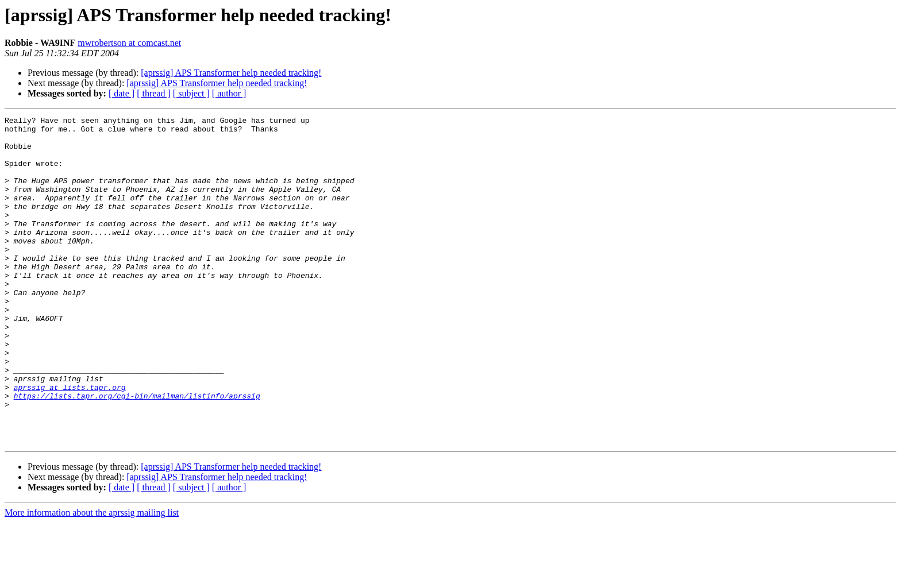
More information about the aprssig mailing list (92, 578)
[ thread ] (154, 93)
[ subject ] (191, 93)
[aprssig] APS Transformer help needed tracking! (231, 73)
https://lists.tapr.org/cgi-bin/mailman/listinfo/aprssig (137, 452)
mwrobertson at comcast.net (129, 43)
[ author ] (229, 93)
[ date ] (122, 93)
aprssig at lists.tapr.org (70, 442)
